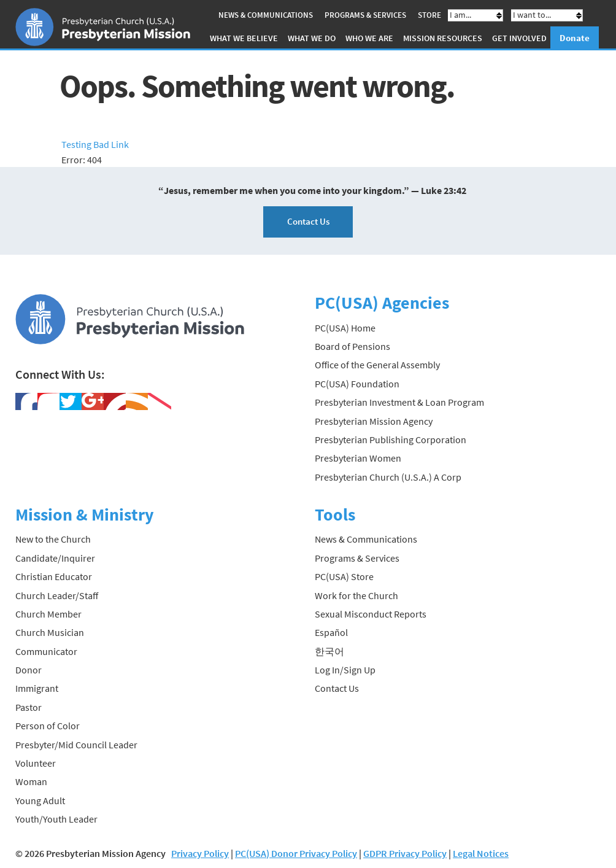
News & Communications (266, 15)
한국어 (329, 651)
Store (429, 15)
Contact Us (308, 221)
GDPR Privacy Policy (405, 853)
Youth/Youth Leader (56, 819)
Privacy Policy (200, 853)
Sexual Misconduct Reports (371, 614)
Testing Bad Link (95, 144)
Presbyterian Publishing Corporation (391, 440)
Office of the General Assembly (377, 365)
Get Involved (519, 38)
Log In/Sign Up (345, 670)
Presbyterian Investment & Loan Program (399, 402)
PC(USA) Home (345, 328)
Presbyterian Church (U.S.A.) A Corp (388, 477)
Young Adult (40, 800)
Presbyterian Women (358, 458)
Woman (31, 781)
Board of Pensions (352, 346)
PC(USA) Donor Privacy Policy (296, 853)
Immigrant (37, 688)
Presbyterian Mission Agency (374, 421)
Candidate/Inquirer (55, 558)
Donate (575, 38)
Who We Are (369, 38)
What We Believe (244, 38)
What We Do (312, 38)
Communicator (46, 651)
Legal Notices (481, 853)
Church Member (48, 614)
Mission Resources (443, 38)
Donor (29, 670)
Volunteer (36, 763)
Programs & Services (365, 15)
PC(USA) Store (344, 576)
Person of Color (48, 726)
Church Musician (50, 632)
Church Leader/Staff (57, 595)
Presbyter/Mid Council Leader (76, 745)
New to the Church (53, 539)
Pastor (29, 707)
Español (331, 632)
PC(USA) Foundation (357, 384)
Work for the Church (356, 595)
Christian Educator (54, 576)
